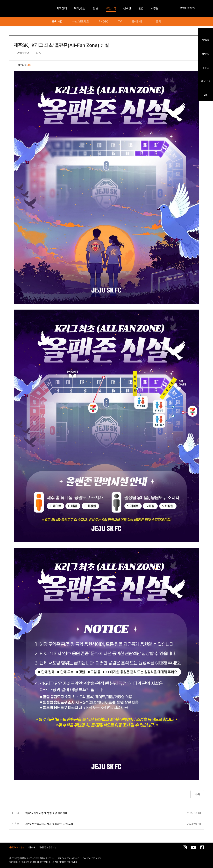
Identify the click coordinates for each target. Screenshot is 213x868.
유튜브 (206, 68)
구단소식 (111, 8)
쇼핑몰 (155, 8)
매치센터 (206, 54)
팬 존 (96, 8)
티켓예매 (206, 40)
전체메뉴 (203, 8)
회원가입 (191, 8)
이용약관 (32, 847)
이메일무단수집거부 (48, 847)
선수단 (127, 8)
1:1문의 (157, 22)
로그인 (183, 8)
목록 (197, 794)
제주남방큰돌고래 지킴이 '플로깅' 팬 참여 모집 (49, 824)
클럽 (141, 8)
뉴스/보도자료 (81, 22)
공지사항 (57, 22)
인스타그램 (206, 81)
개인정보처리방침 (17, 847)
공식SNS (137, 22)
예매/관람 (80, 8)
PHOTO (103, 22)
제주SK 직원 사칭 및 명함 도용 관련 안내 (46, 813)
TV (120, 22)
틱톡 (206, 95)
